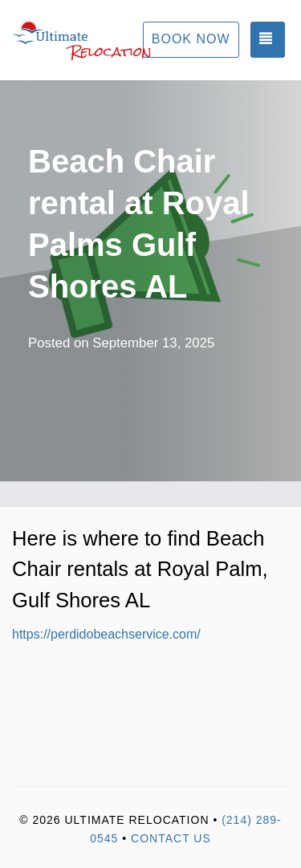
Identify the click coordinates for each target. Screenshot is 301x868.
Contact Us (171, 838)
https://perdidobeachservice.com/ (106, 634)
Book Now (191, 39)
